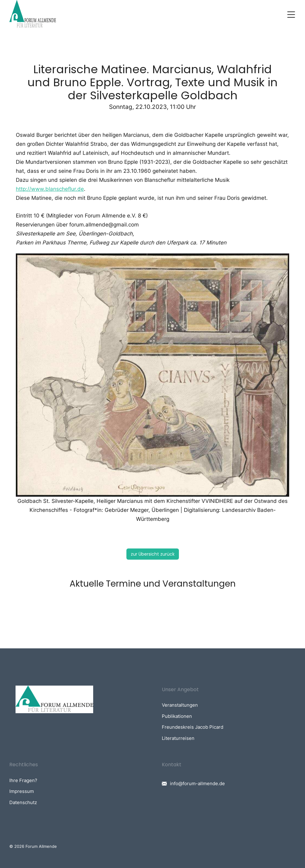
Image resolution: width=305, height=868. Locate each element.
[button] (291, 15)
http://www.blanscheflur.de (50, 189)
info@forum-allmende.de (197, 783)
